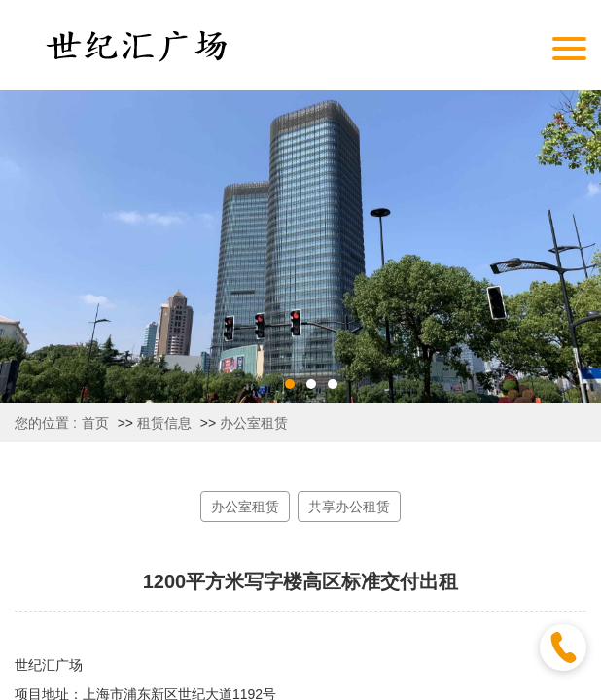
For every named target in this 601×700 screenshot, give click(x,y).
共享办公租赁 (349, 507)
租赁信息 (164, 423)
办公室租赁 (254, 423)
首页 (95, 423)
